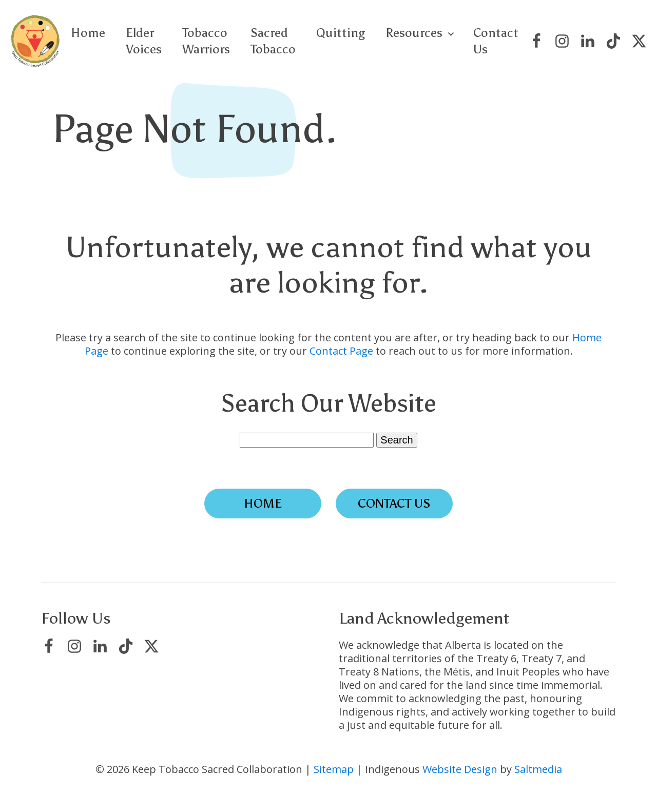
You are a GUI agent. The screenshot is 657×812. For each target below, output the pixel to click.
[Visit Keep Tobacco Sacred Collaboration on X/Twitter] (639, 41)
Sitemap (334, 769)
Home (88, 33)
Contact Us (496, 41)
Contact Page (341, 351)
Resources (414, 33)
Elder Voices (144, 41)
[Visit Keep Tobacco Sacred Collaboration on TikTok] (613, 41)
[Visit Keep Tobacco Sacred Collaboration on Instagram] (562, 41)
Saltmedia (538, 769)
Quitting (341, 33)
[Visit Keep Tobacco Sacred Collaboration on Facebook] (536, 41)
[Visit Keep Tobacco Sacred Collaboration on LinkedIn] (588, 41)
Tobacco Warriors (206, 41)
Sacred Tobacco (273, 41)
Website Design (460, 769)
